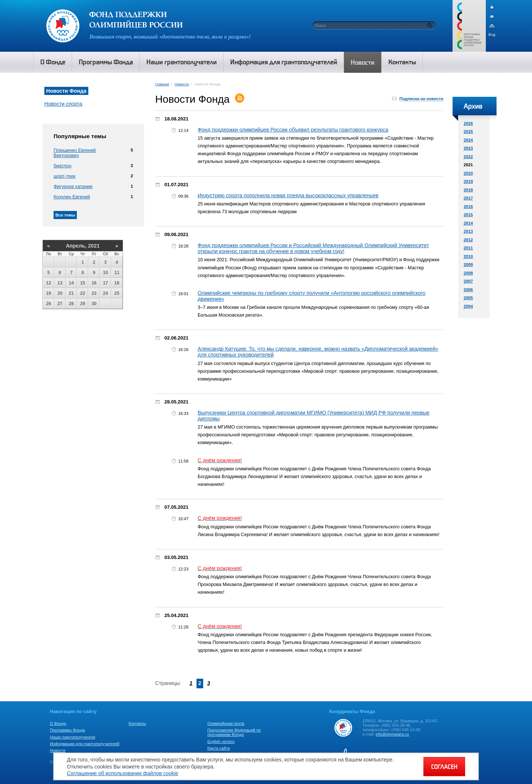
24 (105, 293)
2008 (468, 273)
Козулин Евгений (72, 197)
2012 (468, 240)
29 (83, 304)
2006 (468, 290)
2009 (468, 265)
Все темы (65, 215)
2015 (468, 215)
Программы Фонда (67, 730)
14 (71, 283)
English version (221, 742)
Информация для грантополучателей (85, 744)
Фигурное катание (73, 187)
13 (60, 283)
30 (94, 304)
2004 (468, 306)
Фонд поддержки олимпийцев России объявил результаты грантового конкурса (293, 130)
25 (117, 293)
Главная (162, 84)
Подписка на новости (421, 99)
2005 (468, 298)
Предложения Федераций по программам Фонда (234, 732)
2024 (468, 140)
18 (117, 283)
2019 (468, 181)
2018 (468, 190)
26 (49, 304)
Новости (182, 84)
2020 (468, 173)
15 (83, 283)
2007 (468, 281)
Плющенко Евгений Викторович (75, 153)
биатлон (62, 166)
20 (60, 293)
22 (83, 293)
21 (71, 293)
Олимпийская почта (226, 723)
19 (49, 293)
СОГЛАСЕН (444, 767)
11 (117, 273)
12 (49, 283)
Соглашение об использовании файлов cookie (122, 773)
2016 (468, 207)
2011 (468, 248)
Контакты (137, 723)
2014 (468, 223)
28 (71, 304)
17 (105, 283)
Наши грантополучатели (73, 737)
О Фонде (58, 723)
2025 (468, 132)
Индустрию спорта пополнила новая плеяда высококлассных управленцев (288, 195)
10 (105, 273)
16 (94, 283)
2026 (468, 123)
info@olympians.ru (392, 734)
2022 (468, 157)
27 (60, 304)
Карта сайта (219, 748)
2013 (468, 231)
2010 (468, 256)
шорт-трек (64, 176)
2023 (468, 148)
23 (94, 293)
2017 (468, 198)
